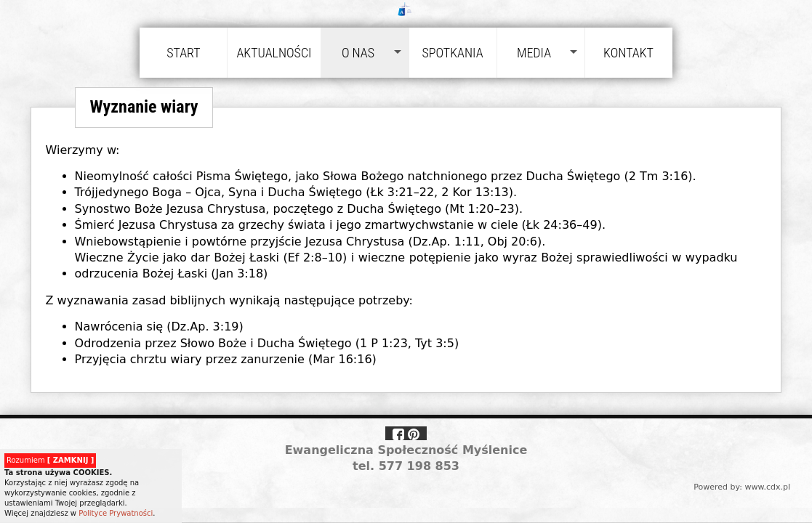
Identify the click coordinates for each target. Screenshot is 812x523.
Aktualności (274, 53)
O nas (358, 53)
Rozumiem (50, 460)
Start (183, 53)
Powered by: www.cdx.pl (742, 487)
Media (534, 53)
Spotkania (452, 53)
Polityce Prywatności (116, 513)
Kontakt (628, 53)
